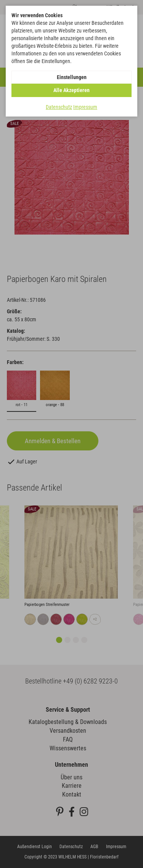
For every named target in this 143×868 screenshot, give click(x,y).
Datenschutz (59, 107)
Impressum (85, 107)
